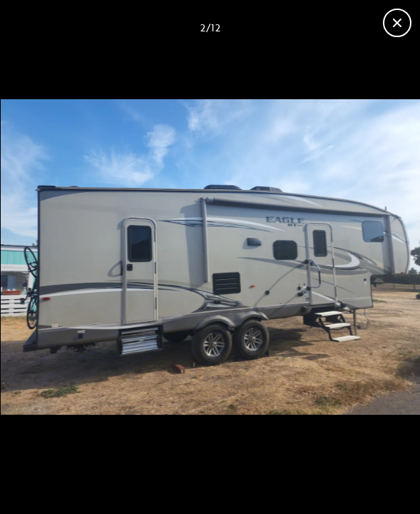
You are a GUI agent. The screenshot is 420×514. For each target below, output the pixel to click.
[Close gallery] (397, 23)
